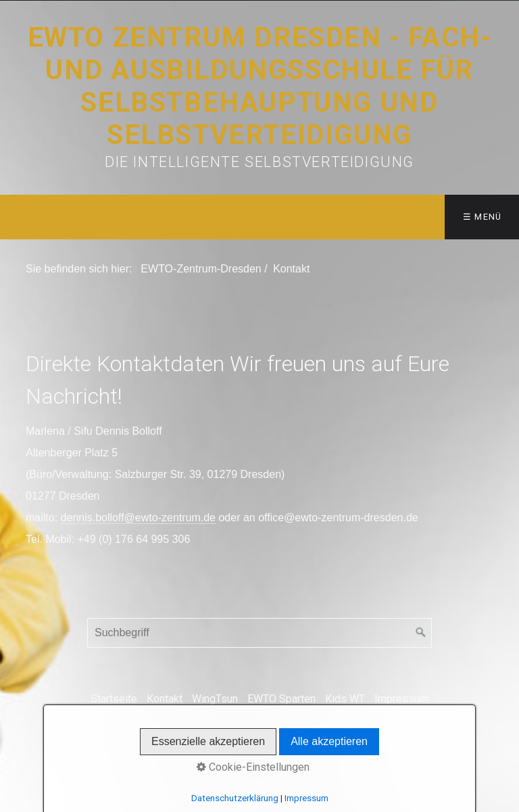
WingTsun (215, 699)
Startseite (114, 699)
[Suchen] (421, 633)
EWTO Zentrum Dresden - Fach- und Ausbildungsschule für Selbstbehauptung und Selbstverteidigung (260, 86)
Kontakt (165, 699)
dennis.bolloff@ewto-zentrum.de (138, 518)
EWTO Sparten (281, 699)
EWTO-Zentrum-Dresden (201, 269)
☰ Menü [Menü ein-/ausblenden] (483, 217)
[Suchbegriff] (259, 633)
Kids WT (345, 699)
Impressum (401, 699)
